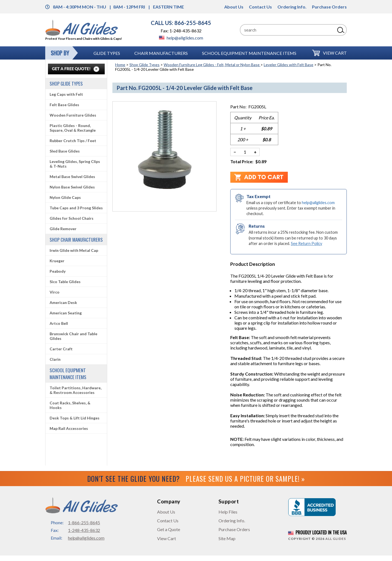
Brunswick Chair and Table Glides (73, 336)
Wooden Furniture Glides (73, 115)
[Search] (288, 30)
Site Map (227, 538)
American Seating (66, 313)
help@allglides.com (181, 38)
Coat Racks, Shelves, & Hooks (70, 405)
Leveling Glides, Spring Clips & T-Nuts (75, 164)
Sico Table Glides (65, 282)
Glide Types (107, 53)
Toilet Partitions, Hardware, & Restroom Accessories (76, 390)
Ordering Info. (292, 7)
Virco (55, 292)
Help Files (228, 512)
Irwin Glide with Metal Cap (74, 250)
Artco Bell (59, 323)
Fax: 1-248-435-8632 (181, 31)
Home (120, 65)
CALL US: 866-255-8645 (181, 23)
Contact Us (260, 7)
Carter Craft (61, 349)
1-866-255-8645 (84, 522)
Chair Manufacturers (161, 53)
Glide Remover (63, 229)
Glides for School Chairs (72, 218)
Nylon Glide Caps (65, 197)
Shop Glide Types (144, 65)
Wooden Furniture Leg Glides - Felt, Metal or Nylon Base (212, 65)
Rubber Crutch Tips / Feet (73, 141)
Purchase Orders (329, 7)
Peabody (58, 271)
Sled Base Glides (65, 151)
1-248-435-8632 (84, 530)
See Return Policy (306, 243)
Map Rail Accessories (69, 428)
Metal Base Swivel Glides (72, 177)
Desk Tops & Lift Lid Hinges (75, 418)
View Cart (335, 53)
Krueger (57, 261)
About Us (234, 7)
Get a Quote (169, 529)
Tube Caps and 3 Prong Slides (76, 208)
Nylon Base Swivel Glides (72, 187)
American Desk (63, 302)
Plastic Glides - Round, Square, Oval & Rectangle (73, 128)
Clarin (55, 359)
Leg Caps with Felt (66, 94)
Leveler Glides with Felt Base (289, 65)
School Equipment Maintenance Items (249, 53)
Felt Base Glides (64, 105)
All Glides (336, 539)
